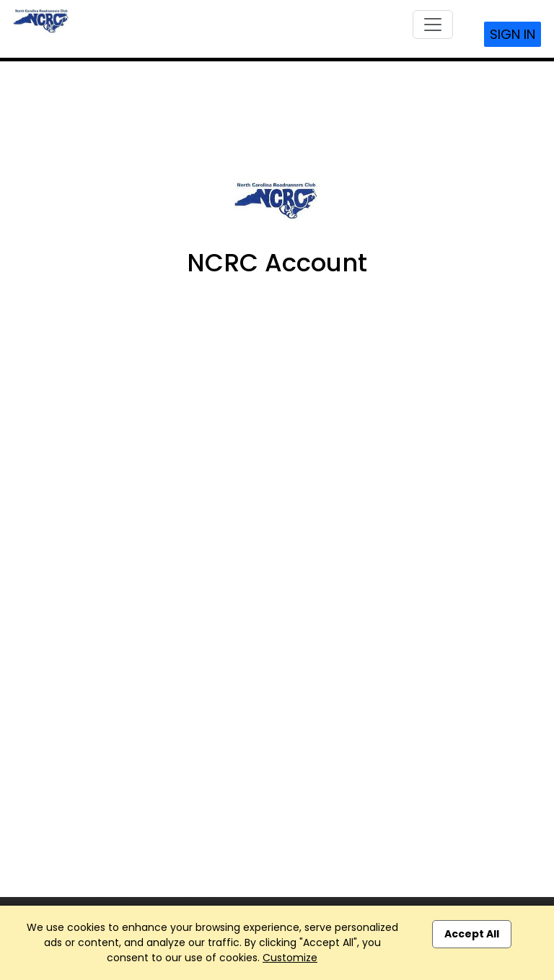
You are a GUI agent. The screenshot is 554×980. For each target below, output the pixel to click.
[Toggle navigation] (433, 25)
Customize (290, 958)
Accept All (472, 934)
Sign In (513, 34)
